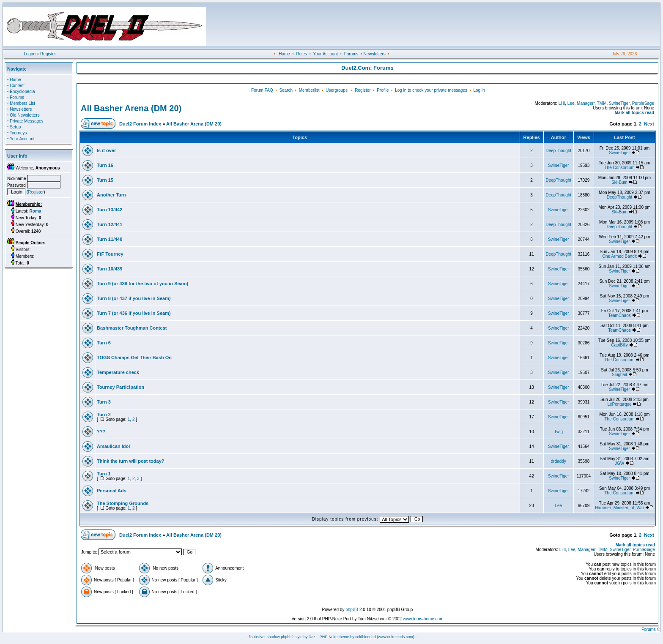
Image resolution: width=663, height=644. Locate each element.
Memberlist (309, 90)
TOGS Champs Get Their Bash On (134, 357)
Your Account (325, 54)
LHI (562, 103)
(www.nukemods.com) (396, 637)
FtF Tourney (110, 254)
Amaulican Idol (113, 446)
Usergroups (337, 90)
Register (48, 54)
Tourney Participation (121, 387)
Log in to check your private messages (431, 90)
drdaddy (559, 461)
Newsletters (374, 54)
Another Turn (111, 195)
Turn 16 (105, 165)
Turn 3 (104, 402)
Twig (558, 432)
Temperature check (118, 372)
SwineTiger (619, 103)
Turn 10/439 (110, 269)
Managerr (586, 103)
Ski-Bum (619, 182)
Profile (383, 90)
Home (284, 54)
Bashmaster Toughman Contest (132, 328)
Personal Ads (112, 491)
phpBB (352, 610)
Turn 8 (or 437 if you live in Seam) (134, 298)
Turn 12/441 (110, 224)
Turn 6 (104, 343)
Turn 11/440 (110, 239)
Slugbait (619, 375)
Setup (15, 127)
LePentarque (619, 404)
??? (101, 431)
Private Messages (26, 121)
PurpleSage (643, 103)
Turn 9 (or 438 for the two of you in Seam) (142, 284)
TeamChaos (619, 315)
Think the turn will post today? (131, 461)
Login (29, 54)
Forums (351, 54)
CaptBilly (619, 345)
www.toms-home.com (423, 619)
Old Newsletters (25, 115)
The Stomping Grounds (123, 503)
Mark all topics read (634, 113)
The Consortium (619, 168)
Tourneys (18, 133)
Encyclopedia (22, 91)
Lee (571, 103)
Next (649, 124)
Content (17, 86)
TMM (602, 103)
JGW (619, 463)
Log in (479, 90)
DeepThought (559, 151)
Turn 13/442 (110, 210)
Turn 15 (105, 180)
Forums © (651, 629)
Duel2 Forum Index (140, 124)
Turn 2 (104, 415)
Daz (312, 637)
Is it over (106, 150)
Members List (22, 103)
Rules (301, 54)
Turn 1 (104, 474)
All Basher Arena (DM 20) (131, 108)
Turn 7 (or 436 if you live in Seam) (134, 313)
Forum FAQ (262, 90)
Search (286, 90)
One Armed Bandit (619, 256)
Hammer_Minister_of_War (619, 508)
